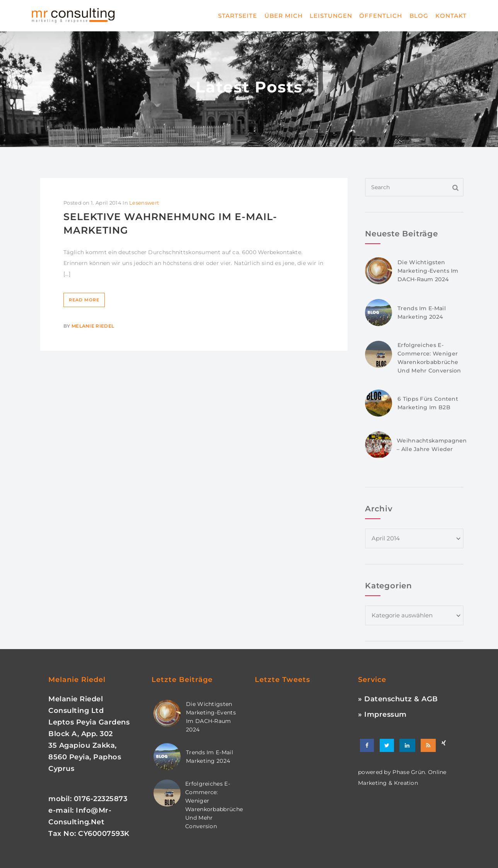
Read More (84, 300)
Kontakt (451, 16)
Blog (419, 16)
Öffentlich (381, 16)
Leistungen (331, 16)
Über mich (284, 16)
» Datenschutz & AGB (398, 699)
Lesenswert (144, 203)
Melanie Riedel (93, 326)
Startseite (238, 16)
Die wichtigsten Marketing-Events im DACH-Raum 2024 (428, 271)
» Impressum (382, 714)
